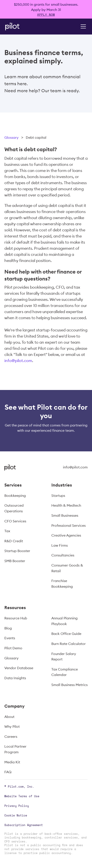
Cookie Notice (16, 815)
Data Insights (15, 678)
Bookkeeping (15, 496)
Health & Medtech (66, 505)
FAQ (8, 772)
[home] (18, 27)
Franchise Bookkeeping (62, 584)
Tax (7, 531)
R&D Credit (14, 541)
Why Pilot (12, 726)
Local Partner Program (15, 749)
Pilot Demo (13, 648)
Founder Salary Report (64, 657)
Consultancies (63, 555)
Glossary (11, 137)
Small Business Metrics (69, 685)
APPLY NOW (46, 15)
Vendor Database (19, 668)
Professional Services (69, 525)
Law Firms (60, 545)
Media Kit (12, 762)
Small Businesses (65, 515)
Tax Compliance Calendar (65, 672)
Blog (8, 628)
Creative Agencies (66, 535)
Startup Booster (17, 551)
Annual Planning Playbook (64, 621)
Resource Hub (16, 618)
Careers (11, 736)
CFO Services (15, 521)
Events (10, 638)
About (9, 717)
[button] (82, 26)
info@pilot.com (18, 361)
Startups (58, 496)
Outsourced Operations (14, 508)
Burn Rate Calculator (69, 644)
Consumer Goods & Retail (67, 568)
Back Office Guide (66, 634)
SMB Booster (15, 561)
